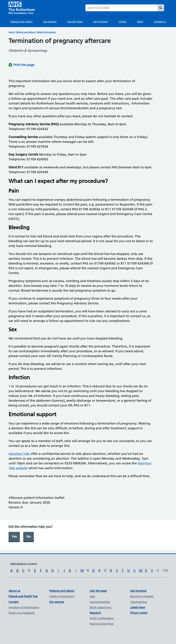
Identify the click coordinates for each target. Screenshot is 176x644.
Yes (14, 537)
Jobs (92, 596)
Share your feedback (22, 613)
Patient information (46, 32)
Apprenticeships (100, 602)
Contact (13, 602)
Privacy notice (139, 613)
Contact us (160, 22)
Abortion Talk (19, 454)
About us (14, 591)
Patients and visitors (21, 22)
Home (11, 32)
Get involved (100, 22)
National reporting (102, 624)
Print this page (24, 65)
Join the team (75, 22)
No (29, 537)
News (140, 22)
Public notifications (102, 618)
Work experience (100, 607)
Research (95, 613)
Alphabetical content (24, 564)
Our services (50, 22)
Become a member (142, 596)
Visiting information (62, 596)
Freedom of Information (24, 607)
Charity (122, 22)
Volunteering (139, 602)
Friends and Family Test (23, 596)
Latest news (138, 607)
